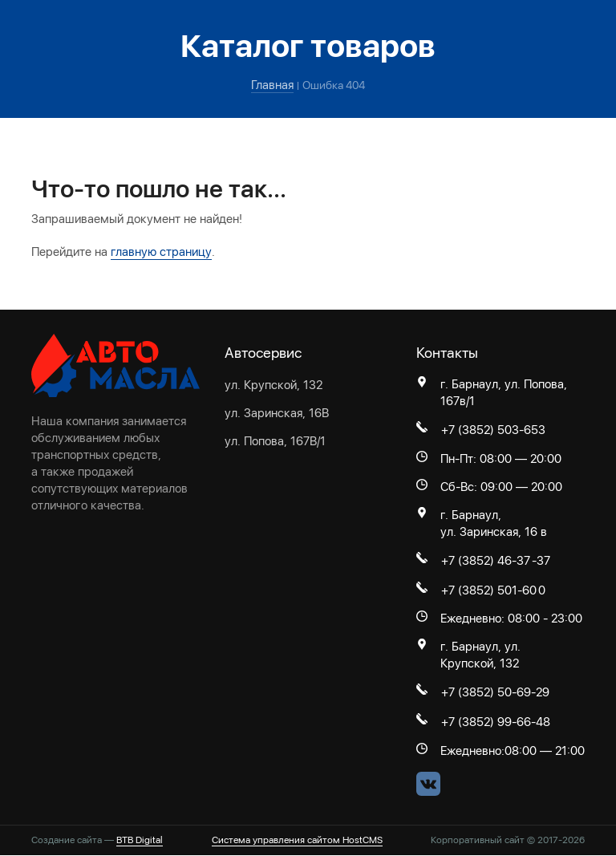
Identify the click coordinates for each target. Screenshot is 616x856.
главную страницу (161, 252)
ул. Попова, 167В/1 (275, 440)
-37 (541, 561)
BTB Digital (140, 841)
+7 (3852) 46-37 (486, 561)
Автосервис (263, 353)
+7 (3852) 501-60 (489, 590)
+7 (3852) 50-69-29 (495, 693)
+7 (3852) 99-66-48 (496, 723)
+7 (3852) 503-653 (493, 430)
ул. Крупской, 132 (274, 384)
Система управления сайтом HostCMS (297, 841)
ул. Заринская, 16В (277, 412)
